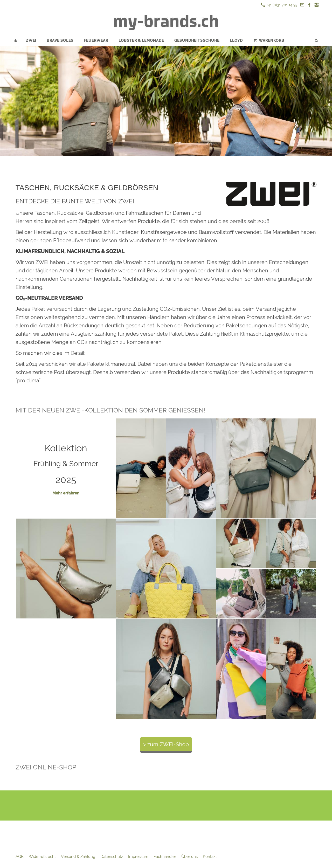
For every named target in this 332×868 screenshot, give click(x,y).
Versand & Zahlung (78, 857)
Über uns (189, 857)
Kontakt (210, 857)
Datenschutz (112, 857)
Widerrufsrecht (42, 857)
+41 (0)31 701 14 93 (279, 5)
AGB (20, 857)
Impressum (138, 857)
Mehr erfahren (66, 493)
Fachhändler (165, 857)
